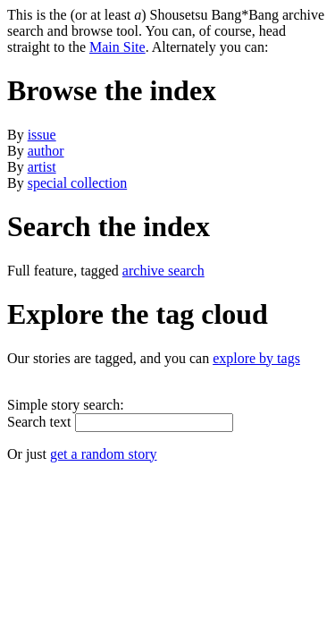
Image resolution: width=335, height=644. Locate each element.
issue (42, 135)
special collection (78, 183)
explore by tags (256, 358)
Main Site (117, 47)
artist (42, 167)
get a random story (104, 454)
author (46, 151)
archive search (163, 271)
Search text (39, 422)
